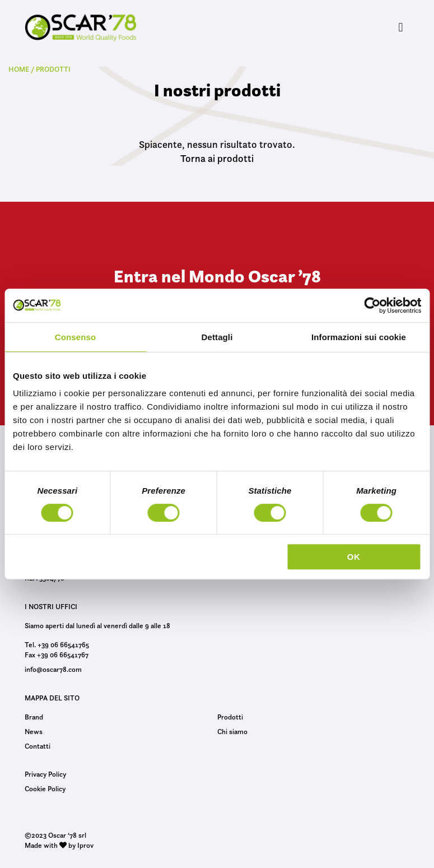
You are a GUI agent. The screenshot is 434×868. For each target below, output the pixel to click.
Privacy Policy (45, 774)
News (34, 731)
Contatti (38, 746)
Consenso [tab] (75, 337)
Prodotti (230, 717)
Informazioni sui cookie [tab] (359, 337)
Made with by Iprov (59, 845)
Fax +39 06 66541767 (57, 655)
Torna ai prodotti (217, 159)
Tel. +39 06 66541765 (57, 644)
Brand (34, 717)
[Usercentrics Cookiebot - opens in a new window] (372, 305)
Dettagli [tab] (217, 337)
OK (354, 557)
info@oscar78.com (53, 669)
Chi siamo (232, 731)
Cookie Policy (45, 788)
